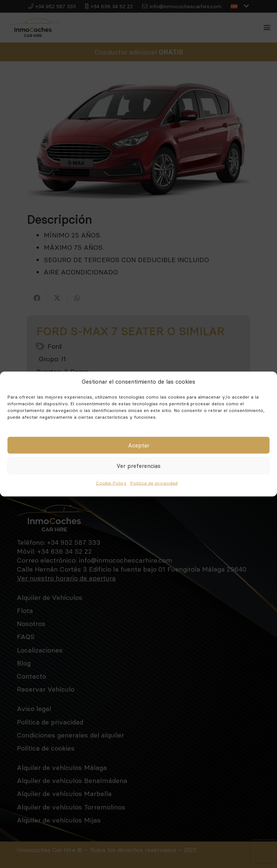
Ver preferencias (138, 466)
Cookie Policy (111, 483)
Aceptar (139, 445)
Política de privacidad (154, 483)
